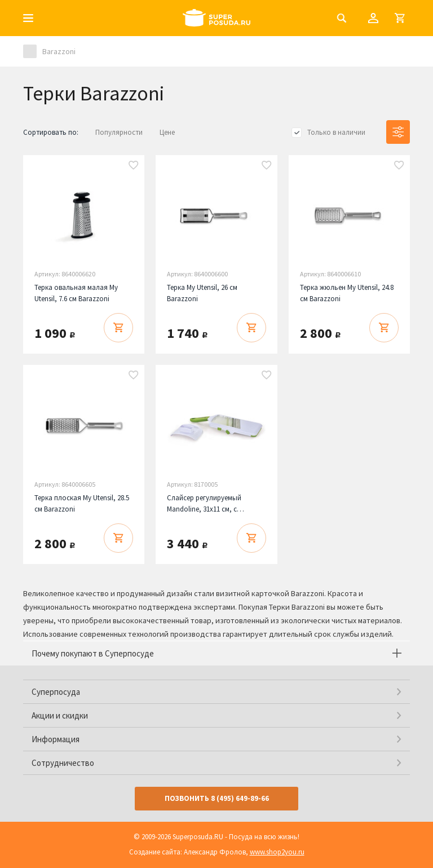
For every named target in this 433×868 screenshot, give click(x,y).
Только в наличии (336, 132)
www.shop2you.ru (277, 852)
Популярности (119, 132)
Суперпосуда (56, 692)
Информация (56, 739)
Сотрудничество (63, 763)
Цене (167, 132)
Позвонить (217, 798)
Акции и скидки (60, 715)
